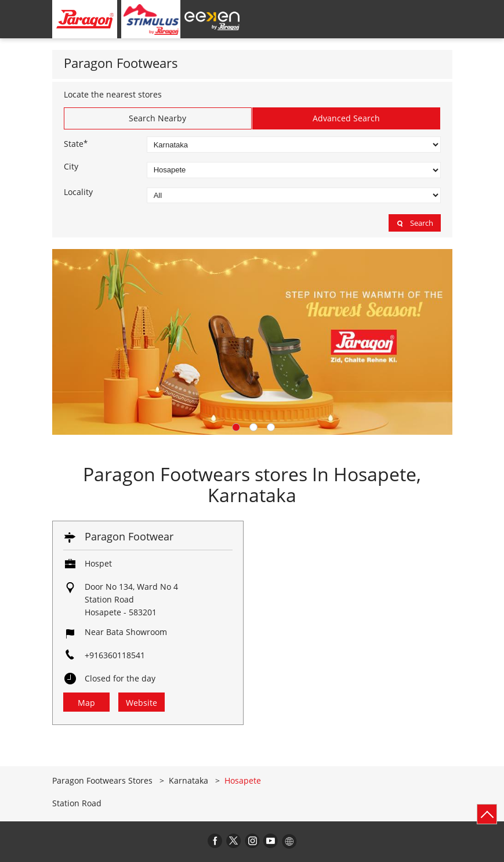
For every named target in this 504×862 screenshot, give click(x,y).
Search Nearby (157, 118)
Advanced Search (346, 118)
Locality (78, 192)
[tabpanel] (252, 342)
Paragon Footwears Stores (104, 780)
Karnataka (188, 780)
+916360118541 (115, 655)
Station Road (77, 803)
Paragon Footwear (129, 536)
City (71, 167)
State (76, 143)
